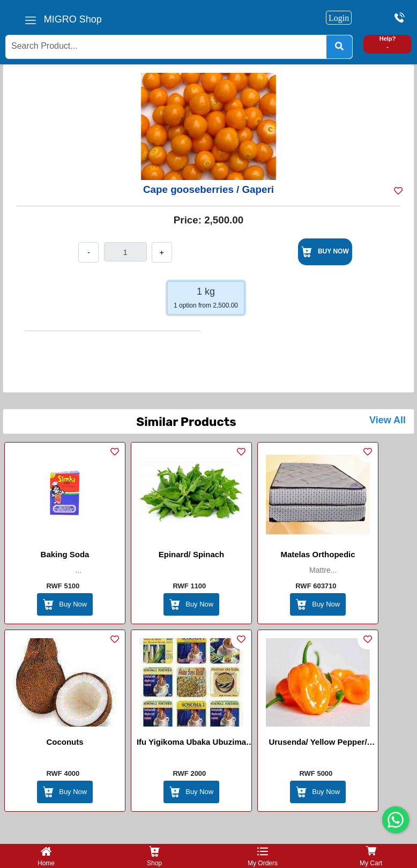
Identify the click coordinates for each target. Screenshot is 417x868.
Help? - (388, 43)
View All (388, 420)
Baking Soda (65, 554)
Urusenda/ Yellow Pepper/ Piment (318, 744)
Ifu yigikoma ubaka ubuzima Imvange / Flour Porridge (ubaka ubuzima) (191, 744)
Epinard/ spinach (192, 554)
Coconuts (65, 742)
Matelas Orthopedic (318, 554)
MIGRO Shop (73, 19)
